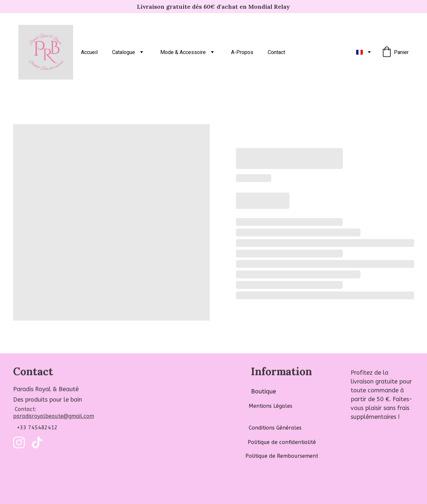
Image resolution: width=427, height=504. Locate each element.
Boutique (263, 392)
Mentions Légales (271, 407)
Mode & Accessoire (183, 52)
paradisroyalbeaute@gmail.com (54, 417)
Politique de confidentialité (282, 443)
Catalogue (124, 52)
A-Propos (242, 52)
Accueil (89, 52)
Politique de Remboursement (282, 456)
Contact (276, 52)
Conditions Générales (275, 428)
